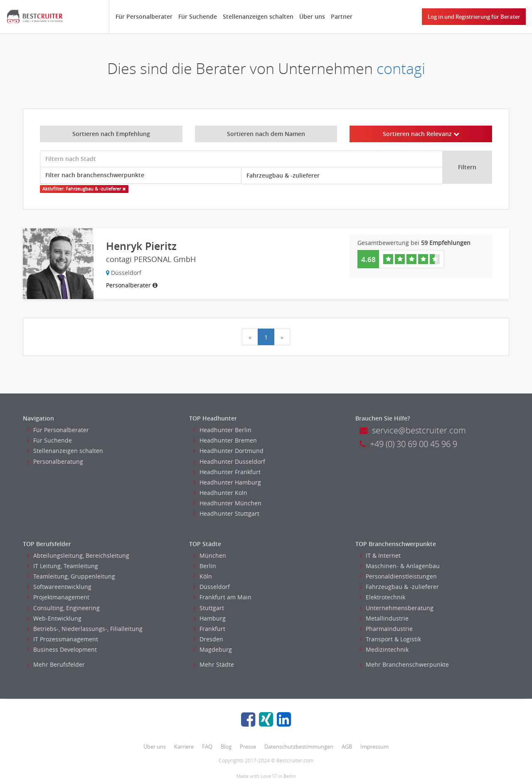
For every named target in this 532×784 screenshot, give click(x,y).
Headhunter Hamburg (227, 482)
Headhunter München (227, 503)
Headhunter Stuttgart (226, 513)
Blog (226, 747)
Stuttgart (209, 608)
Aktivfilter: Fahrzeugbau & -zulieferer (84, 189)
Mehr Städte (214, 664)
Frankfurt (209, 629)
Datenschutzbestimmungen (299, 747)
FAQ (207, 747)
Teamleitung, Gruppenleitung (71, 576)
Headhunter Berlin (222, 430)
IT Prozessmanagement (63, 639)
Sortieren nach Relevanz (421, 134)
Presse (248, 747)
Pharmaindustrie (386, 629)
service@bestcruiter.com (413, 430)
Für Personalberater (144, 16)
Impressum (374, 747)
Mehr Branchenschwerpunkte (404, 664)
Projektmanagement (58, 597)
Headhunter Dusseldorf (229, 461)
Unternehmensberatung (397, 608)
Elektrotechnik (382, 597)
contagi (401, 68)
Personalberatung (55, 461)
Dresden (208, 639)
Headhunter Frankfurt (227, 472)
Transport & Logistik (390, 639)
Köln (203, 576)
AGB (347, 747)
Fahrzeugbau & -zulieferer (399, 587)
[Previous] (250, 337)
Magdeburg (213, 649)
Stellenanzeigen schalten (258, 16)
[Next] (282, 337)
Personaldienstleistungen (398, 576)
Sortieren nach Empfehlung (111, 134)
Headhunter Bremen (225, 440)
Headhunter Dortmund (228, 451)
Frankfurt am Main (222, 597)
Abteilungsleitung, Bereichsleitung (78, 555)
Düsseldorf (212, 587)
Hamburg (209, 618)
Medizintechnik (384, 649)
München (210, 555)
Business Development (62, 649)
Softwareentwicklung (59, 587)
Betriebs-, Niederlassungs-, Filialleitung (85, 629)
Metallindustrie (384, 618)
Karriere (184, 747)
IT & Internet (380, 555)
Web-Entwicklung (54, 618)
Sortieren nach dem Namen (266, 134)
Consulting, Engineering (63, 608)
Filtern (467, 167)
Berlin (205, 566)
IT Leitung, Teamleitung (63, 566)
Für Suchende (198, 16)
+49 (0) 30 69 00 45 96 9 (408, 444)
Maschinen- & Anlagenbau (400, 566)
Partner (342, 16)
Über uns (312, 16)
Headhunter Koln (220, 493)
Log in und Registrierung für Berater (474, 17)
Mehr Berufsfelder (56, 664)
